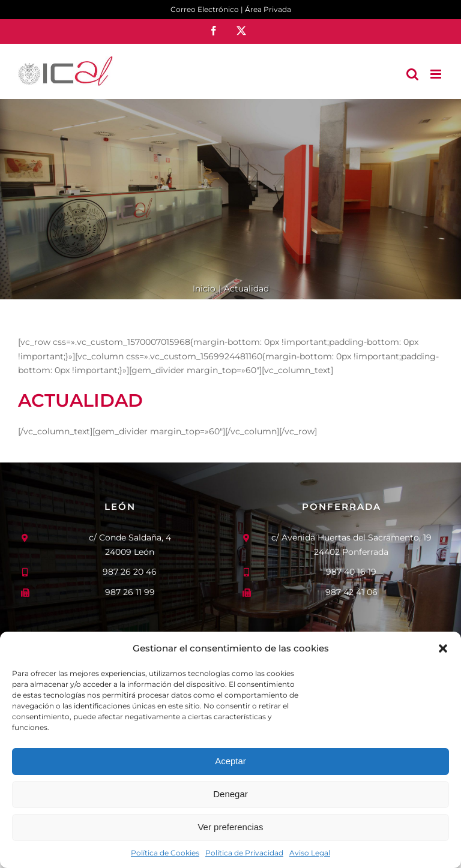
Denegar (230, 794)
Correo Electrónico (205, 9)
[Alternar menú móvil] (437, 74)
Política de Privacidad (244, 853)
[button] (443, 648)
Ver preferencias (230, 827)
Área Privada (268, 9)
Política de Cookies (165, 853)
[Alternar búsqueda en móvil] (412, 74)
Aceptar (230, 761)
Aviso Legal (310, 853)
